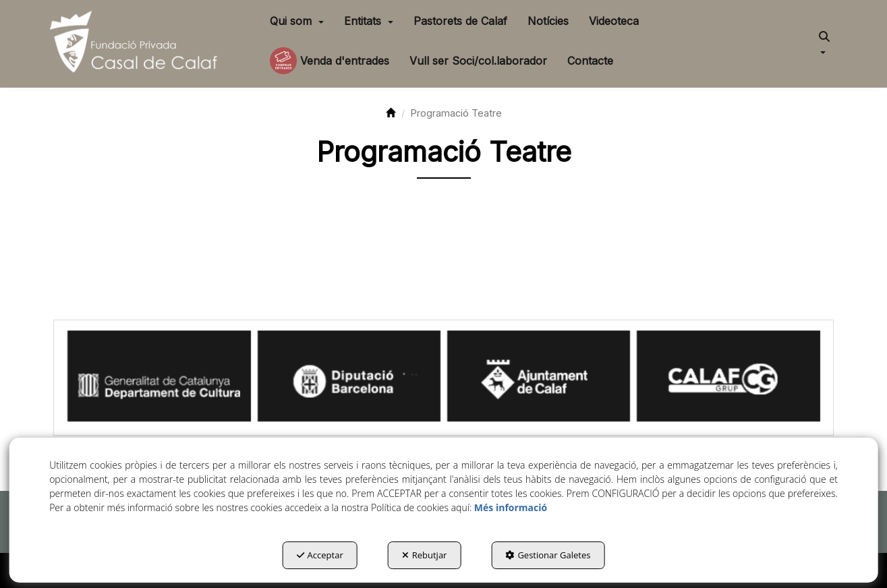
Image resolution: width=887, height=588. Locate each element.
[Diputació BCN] (349, 376)
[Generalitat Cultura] (159, 376)
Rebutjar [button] (425, 555)
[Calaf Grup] (728, 376)
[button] (137, 44)
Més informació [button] (511, 507)
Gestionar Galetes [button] (548, 555)
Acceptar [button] (320, 555)
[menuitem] (297, 21)
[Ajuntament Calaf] (539, 376)
